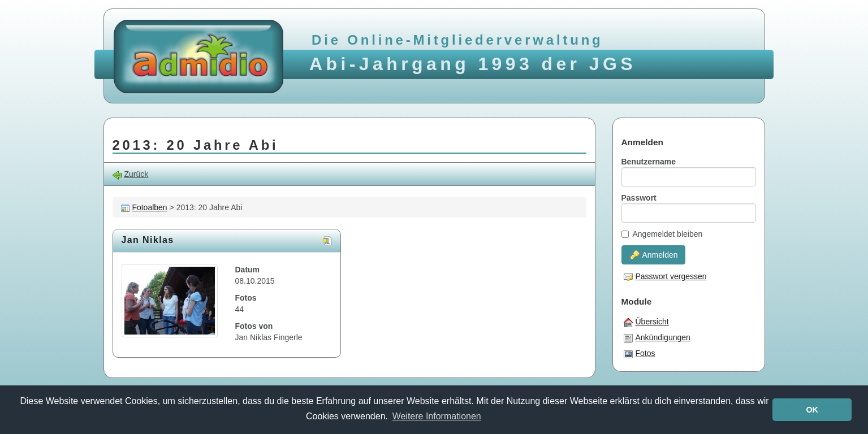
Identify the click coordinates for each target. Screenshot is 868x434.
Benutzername (649, 162)
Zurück (131, 174)
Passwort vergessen (665, 276)
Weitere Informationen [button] (437, 416)
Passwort (639, 198)
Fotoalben (149, 207)
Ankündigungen (657, 338)
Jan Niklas (148, 240)
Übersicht (646, 322)
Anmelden (654, 255)
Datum (248, 270)
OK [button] (812, 410)
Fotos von (254, 326)
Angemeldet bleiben (662, 234)
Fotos (246, 298)
